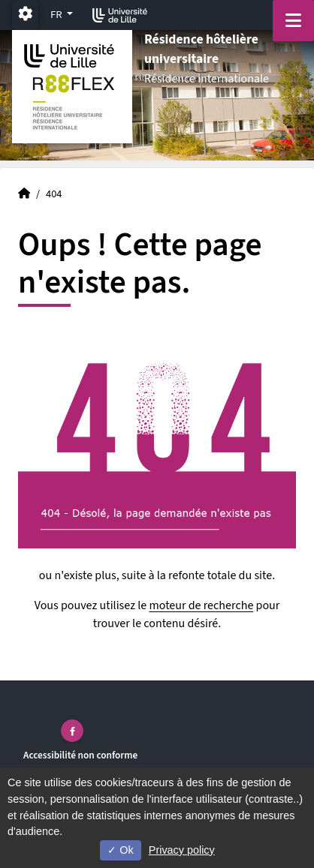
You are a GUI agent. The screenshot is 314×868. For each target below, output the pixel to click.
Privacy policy (182, 850)
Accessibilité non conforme (80, 755)
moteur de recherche (201, 605)
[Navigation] (293, 21)
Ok (120, 850)
